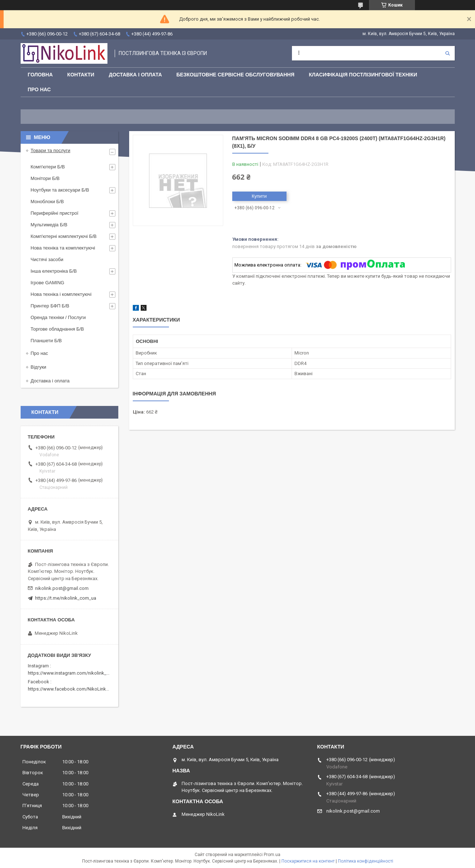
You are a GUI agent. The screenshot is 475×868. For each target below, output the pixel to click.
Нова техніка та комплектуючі (63, 248)
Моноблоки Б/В (47, 202)
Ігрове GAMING (48, 283)
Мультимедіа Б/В (49, 225)
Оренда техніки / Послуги (58, 317)
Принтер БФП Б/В (50, 306)
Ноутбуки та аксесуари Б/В (60, 190)
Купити (259, 196)
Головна (40, 75)
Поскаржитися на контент (308, 861)
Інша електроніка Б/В (54, 271)
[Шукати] (448, 53)
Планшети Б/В (46, 341)
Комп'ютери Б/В (48, 167)
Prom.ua (272, 855)
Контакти (81, 75)
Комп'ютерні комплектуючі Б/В (64, 236)
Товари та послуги (51, 150)
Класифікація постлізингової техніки (363, 75)
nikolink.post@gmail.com (62, 588)
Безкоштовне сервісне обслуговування (236, 75)
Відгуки (39, 367)
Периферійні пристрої (55, 213)
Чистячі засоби (47, 259)
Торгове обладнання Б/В (57, 329)
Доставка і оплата (135, 75)
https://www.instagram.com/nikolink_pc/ (71, 673)
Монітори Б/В (45, 178)
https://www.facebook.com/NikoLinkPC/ (71, 689)
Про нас (39, 89)
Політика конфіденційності (366, 861)
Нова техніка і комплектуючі (61, 294)
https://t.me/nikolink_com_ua (66, 598)
